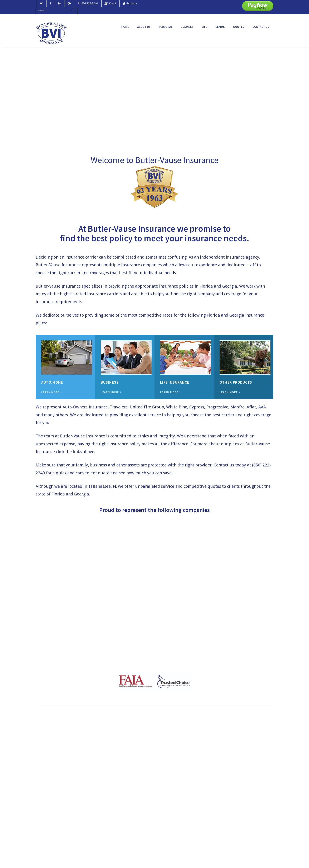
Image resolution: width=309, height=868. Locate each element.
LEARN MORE (52, 392)
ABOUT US (144, 27)
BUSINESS (187, 27)
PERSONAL (166, 27)
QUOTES (239, 27)
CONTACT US (261, 27)
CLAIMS (220, 27)
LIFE (204, 27)
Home (125, 27)
